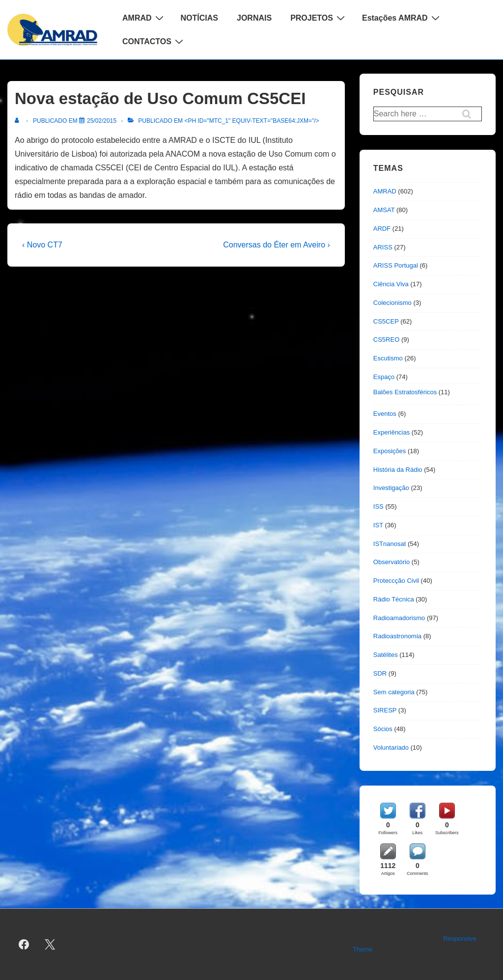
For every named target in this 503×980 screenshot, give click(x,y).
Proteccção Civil (396, 581)
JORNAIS (254, 18)
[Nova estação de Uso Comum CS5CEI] (102, 121)
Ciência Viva (391, 284)
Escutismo (388, 358)
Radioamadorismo (399, 618)
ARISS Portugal (396, 265)
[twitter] (50, 944)
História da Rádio (398, 470)
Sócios (383, 729)
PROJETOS (319, 18)
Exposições (390, 451)
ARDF (382, 229)
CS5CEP (386, 321)
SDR (380, 673)
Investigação (391, 488)
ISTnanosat (390, 544)
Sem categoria (394, 692)
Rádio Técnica (394, 599)
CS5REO (386, 340)
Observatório (391, 562)
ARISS (383, 247)
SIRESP (385, 710)
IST (378, 525)
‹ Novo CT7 (42, 245)
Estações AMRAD (402, 18)
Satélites (386, 655)
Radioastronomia (397, 636)
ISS (378, 506)
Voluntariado (391, 748)
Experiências (391, 432)
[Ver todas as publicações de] (19, 121)
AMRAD (144, 18)
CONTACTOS (154, 41)
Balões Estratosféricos (405, 392)
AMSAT (384, 210)
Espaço (384, 377)
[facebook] (24, 944)
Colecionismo (392, 303)
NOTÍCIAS (199, 18)
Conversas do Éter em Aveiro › (277, 245)
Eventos (385, 414)
